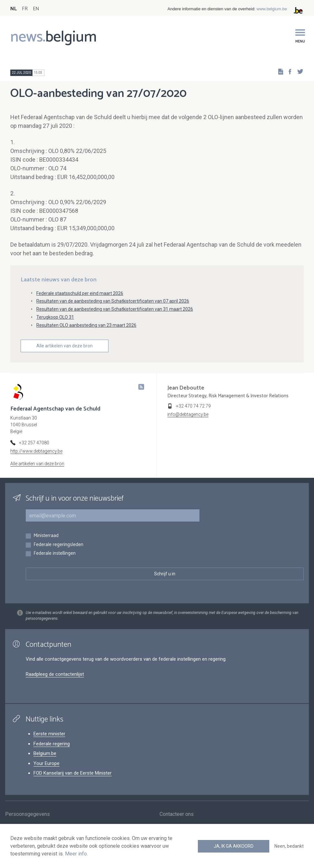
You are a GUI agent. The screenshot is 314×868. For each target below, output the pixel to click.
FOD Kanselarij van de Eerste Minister (73, 773)
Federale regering (52, 744)
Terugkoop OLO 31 (55, 317)
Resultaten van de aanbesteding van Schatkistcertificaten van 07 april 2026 (113, 301)
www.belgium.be (272, 9)
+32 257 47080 (34, 443)
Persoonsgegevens (28, 815)
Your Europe (46, 763)
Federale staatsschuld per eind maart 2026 (80, 293)
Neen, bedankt (289, 846)
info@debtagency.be (188, 414)
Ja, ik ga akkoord (234, 846)
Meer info (76, 854)
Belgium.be (45, 753)
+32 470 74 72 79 (193, 406)
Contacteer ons (177, 815)
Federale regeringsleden (58, 545)
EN (36, 9)
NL (14, 9)
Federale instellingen (55, 554)
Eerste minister (49, 734)
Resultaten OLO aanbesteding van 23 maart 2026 (86, 325)
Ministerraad (46, 536)
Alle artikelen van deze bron (65, 346)
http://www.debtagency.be (36, 451)
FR (25, 9)
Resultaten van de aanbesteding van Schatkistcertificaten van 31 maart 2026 (115, 309)
